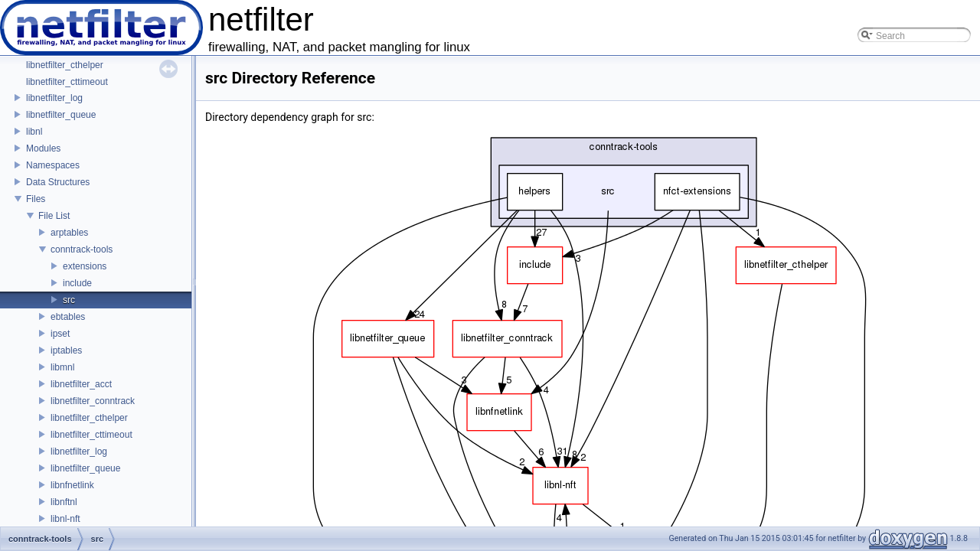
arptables (69, 233)
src (69, 300)
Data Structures (58, 182)
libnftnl (64, 502)
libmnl (62, 367)
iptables (66, 350)
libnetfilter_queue (61, 115)
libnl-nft (65, 519)
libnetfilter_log (54, 98)
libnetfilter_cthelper (65, 65)
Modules (43, 148)
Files (36, 199)
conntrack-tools (82, 249)
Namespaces (53, 165)
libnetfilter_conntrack (93, 401)
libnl (34, 132)
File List (54, 216)
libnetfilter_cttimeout (67, 82)
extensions (85, 266)
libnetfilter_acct (81, 384)
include (77, 283)
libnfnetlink (72, 485)
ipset (60, 334)
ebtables (68, 317)
